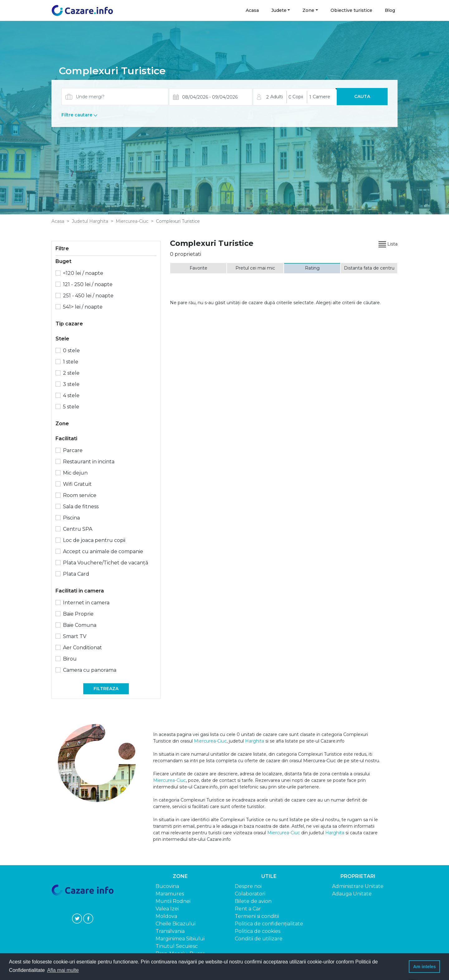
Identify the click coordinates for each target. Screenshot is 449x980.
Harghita (255, 741)
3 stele (71, 384)
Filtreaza (106, 689)
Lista (388, 244)
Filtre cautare (79, 115)
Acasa (252, 10)
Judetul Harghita (90, 221)
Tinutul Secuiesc (177, 946)
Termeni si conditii (257, 916)
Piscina (71, 518)
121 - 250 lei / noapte (88, 284)
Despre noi (248, 886)
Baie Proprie (78, 614)
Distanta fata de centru (369, 268)
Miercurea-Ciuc (132, 221)
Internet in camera (86, 603)
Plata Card (76, 574)
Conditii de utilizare (259, 939)
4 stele (71, 395)
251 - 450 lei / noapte (88, 296)
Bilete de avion (253, 901)
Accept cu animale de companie (103, 551)
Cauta (362, 96)
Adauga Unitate (352, 894)
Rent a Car (248, 909)
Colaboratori (250, 894)
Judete (279, 10)
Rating (312, 268)
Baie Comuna (80, 625)
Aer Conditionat (82, 648)
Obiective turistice (351, 10)
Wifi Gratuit (77, 484)
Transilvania (170, 931)
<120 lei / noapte (83, 273)
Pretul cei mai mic (255, 268)
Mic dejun (75, 473)
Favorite (198, 268)
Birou (70, 659)
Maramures (170, 894)
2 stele (71, 373)
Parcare (73, 450)
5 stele (71, 407)
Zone (308, 10)
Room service (80, 495)
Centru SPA (78, 529)
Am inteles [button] (425, 967)
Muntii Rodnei (173, 901)
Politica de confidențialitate (269, 924)
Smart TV (75, 636)
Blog (390, 10)
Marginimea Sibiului (180, 939)
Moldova (166, 916)
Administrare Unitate (358, 886)
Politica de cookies (258, 931)
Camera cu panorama (90, 670)
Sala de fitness (81, 507)
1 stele (71, 362)
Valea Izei (167, 909)
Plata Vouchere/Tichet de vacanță (106, 563)
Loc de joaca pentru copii (94, 540)
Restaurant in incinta (89, 462)
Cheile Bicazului (176, 924)
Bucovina (167, 886)
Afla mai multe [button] (63, 970)
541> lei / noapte (83, 307)
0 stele (71, 351)
